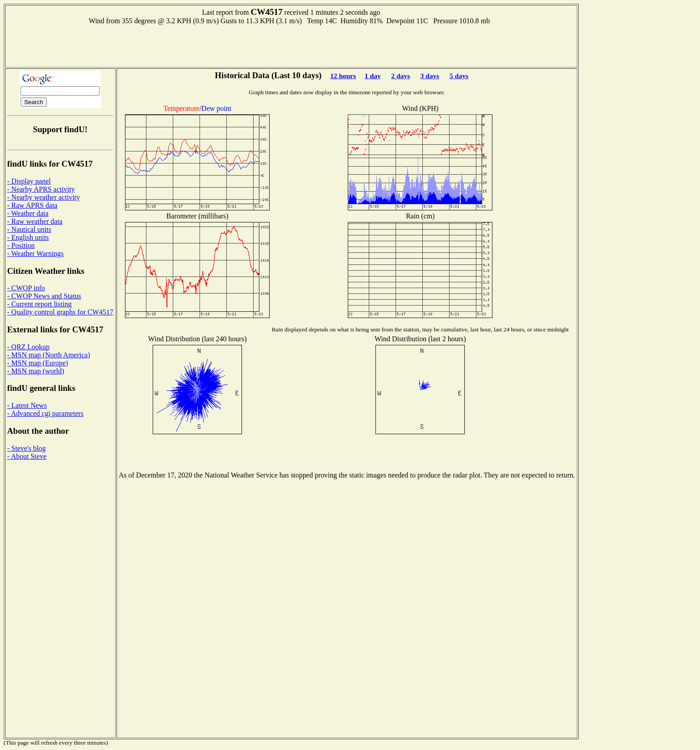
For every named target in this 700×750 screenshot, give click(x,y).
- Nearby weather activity (44, 197)
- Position (21, 245)
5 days (459, 76)
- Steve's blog (26, 448)
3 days (430, 76)
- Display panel (29, 181)
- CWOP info (26, 288)
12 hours (343, 76)
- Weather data (28, 213)
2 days (400, 76)
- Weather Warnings (35, 253)
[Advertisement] (291, 45)
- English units (28, 237)
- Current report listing (39, 304)
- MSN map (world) (36, 371)
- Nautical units (29, 229)
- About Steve (27, 456)
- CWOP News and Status (44, 296)
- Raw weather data (35, 221)
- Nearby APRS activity (41, 189)
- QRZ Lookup (28, 347)
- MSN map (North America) (49, 355)
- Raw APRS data (32, 205)
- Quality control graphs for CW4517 (60, 312)
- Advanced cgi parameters (45, 413)
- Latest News (27, 405)
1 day (373, 76)
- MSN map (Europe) (37, 363)
